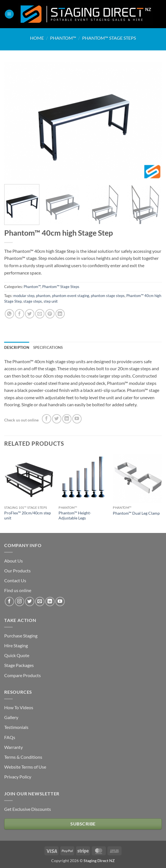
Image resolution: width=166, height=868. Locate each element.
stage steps (33, 301)
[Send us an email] (40, 602)
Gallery (11, 717)
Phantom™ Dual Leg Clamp (136, 513)
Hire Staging (16, 645)
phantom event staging (71, 296)
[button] (9, 14)
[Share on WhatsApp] (9, 314)
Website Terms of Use (25, 767)
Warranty (14, 747)
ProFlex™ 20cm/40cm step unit (28, 516)
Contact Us (15, 580)
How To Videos (19, 707)
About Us (14, 561)
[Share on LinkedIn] (60, 314)
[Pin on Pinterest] (50, 314)
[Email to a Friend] (40, 314)
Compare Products (23, 675)
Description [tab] (17, 347)
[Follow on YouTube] (77, 419)
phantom (43, 296)
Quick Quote (17, 655)
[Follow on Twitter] (57, 419)
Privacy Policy (18, 777)
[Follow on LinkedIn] (67, 419)
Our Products (17, 571)
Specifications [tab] (48, 347)
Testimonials (16, 727)
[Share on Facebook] (20, 314)
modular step (24, 296)
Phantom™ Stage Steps (109, 38)
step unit (51, 301)
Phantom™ (63, 38)
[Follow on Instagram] (20, 602)
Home (37, 38)
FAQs (10, 737)
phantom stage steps (108, 296)
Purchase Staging (21, 636)
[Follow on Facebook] (47, 419)
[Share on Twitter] (30, 314)
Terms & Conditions (23, 757)
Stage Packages (19, 665)
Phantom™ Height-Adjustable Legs (75, 516)
